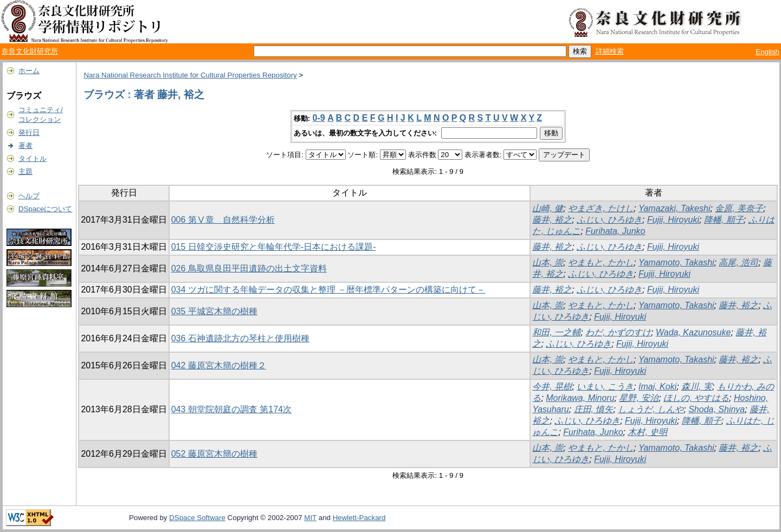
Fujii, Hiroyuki (673, 220)
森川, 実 (697, 387)
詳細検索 (610, 51)
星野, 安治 (639, 398)
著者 (25, 145)
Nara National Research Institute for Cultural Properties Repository (190, 75)
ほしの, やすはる (696, 398)
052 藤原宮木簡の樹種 (214, 454)
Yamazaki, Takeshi (674, 208)
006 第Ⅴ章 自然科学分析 (223, 220)
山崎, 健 (548, 208)
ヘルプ (29, 196)
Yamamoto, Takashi (676, 262)
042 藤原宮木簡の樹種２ (219, 365)
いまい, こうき (605, 387)
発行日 (29, 132)
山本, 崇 (548, 262)
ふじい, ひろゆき (609, 220)
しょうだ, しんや (651, 409)
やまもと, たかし (601, 262)
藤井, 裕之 (552, 220)
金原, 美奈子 (739, 208)
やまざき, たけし (601, 208)
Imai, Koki (657, 387)
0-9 (319, 118)
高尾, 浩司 (738, 262)
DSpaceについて (45, 209)
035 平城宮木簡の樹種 (214, 311)
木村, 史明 (647, 432)
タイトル (33, 158)
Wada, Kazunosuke (693, 332)
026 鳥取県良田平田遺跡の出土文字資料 (249, 268)
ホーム (29, 71)
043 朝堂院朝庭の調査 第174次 (231, 409)
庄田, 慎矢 (594, 409)
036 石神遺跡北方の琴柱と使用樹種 (240, 338)
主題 (25, 171)
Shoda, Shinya (717, 409)
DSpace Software (197, 518)
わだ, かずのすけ (618, 332)
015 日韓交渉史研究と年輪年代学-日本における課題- (274, 247)
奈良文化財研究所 (30, 51)
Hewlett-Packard (359, 518)
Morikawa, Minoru (580, 398)
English (767, 52)
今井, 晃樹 (552, 387)
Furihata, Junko (615, 231)
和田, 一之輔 (556, 332)
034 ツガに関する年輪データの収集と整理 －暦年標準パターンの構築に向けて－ (328, 290)
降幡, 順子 (724, 220)
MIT (310, 518)
